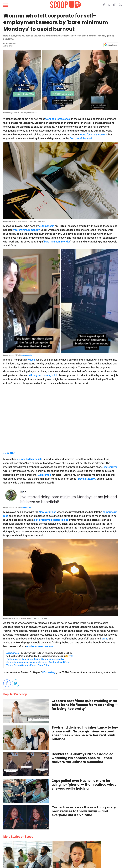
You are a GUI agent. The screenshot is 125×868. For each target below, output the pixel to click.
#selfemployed (14, 659)
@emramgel (45, 475)
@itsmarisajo (47, 226)
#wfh (71, 656)
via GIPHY (9, 453)
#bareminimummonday (26, 230)
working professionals (58, 119)
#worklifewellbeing (31, 659)
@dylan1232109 (87, 479)
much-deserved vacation (40, 646)
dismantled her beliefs (30, 459)
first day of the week (81, 138)
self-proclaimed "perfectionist (51, 520)
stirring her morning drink (43, 375)
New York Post (47, 512)
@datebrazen (110, 467)
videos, (31, 360)
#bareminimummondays (18, 662)
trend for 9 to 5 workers (94, 135)
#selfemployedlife (58, 662)
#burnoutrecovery (40, 662)
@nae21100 (26, 507)
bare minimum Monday (57, 242)
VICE (104, 639)
